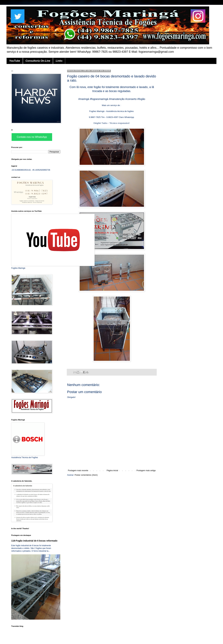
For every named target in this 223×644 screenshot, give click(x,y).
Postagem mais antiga (146, 471)
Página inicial (112, 471)
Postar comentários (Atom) (86, 475)
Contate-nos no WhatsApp (32, 137)
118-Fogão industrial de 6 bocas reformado (34, 541)
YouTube (15, 61)
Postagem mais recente (78, 471)
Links (59, 61)
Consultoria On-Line (38, 61)
